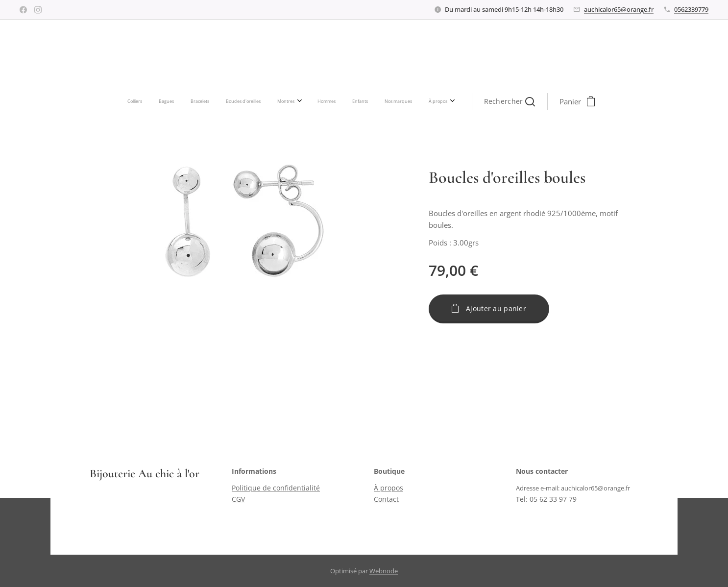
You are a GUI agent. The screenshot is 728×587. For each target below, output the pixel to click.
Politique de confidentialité (276, 488)
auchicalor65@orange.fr (619, 9)
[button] (420, 101)
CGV (238, 499)
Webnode (384, 571)
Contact (386, 499)
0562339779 (691, 9)
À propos (388, 488)
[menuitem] (222, 101)
